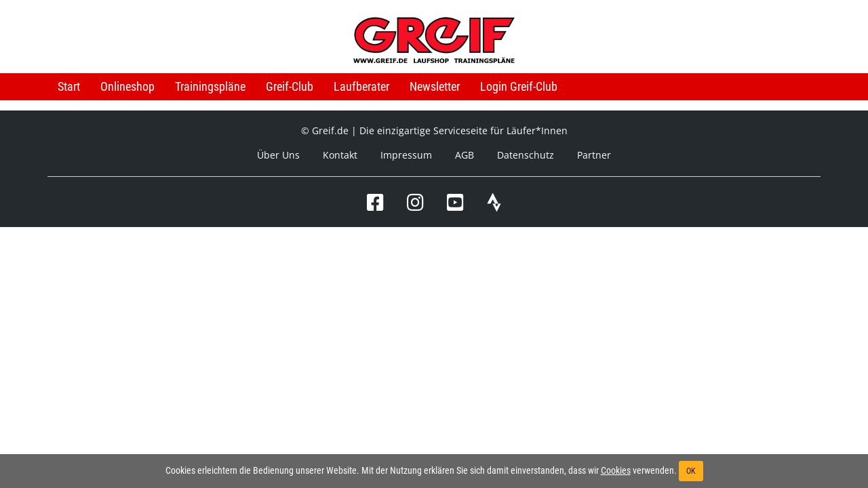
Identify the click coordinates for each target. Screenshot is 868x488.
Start (69, 86)
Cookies (616, 470)
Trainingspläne (210, 86)
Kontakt (340, 155)
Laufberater (361, 86)
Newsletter (435, 86)
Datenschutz (526, 155)
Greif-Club (290, 86)
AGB (465, 155)
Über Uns (278, 155)
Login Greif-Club (519, 86)
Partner (594, 155)
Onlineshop (127, 86)
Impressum (406, 155)
